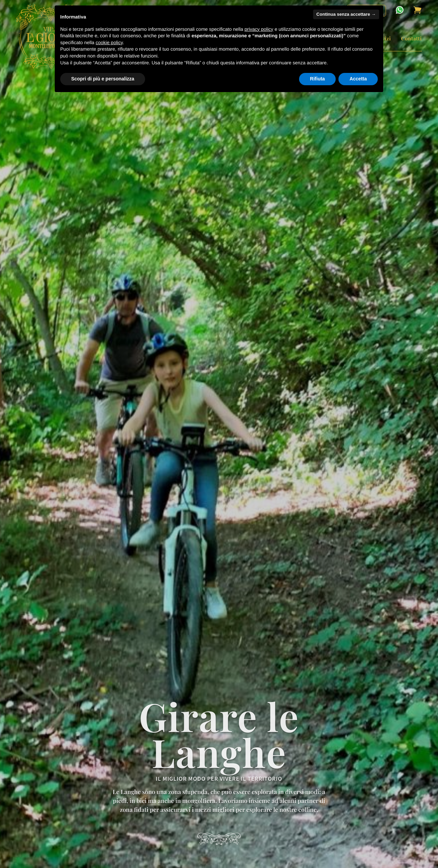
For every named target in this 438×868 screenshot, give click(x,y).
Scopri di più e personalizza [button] (103, 79)
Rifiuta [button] (318, 79)
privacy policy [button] (259, 29)
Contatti (411, 38)
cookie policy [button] (109, 42)
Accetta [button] (358, 79)
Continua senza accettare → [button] (346, 14)
